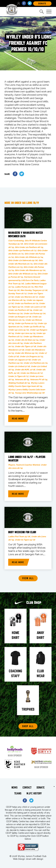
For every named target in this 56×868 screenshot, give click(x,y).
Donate (41, 788)
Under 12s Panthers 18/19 (20, 310)
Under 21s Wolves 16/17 (31, 373)
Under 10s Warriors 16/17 (26, 297)
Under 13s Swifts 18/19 (34, 327)
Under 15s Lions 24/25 (25, 333)
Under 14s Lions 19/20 (19, 330)
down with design (35, 859)
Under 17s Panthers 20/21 (35, 363)
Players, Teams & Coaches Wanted (24, 465)
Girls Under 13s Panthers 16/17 (22, 250)
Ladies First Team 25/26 (19, 537)
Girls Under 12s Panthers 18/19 (29, 247)
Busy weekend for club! (22, 532)
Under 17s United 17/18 (19, 366)
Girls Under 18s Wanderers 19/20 (30, 270)
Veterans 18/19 (22, 380)
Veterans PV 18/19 (39, 380)
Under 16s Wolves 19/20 (26, 353)
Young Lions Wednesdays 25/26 (30, 393)
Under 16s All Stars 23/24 (27, 340)
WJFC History (34, 793)
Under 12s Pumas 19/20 (34, 313)
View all (28, 578)
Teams (18, 793)
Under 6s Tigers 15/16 (25, 540)
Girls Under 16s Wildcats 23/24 (29, 257)
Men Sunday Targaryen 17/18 (34, 290)
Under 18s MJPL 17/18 (25, 370)
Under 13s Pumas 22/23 (26, 323)
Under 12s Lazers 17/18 (35, 307)
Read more (18, 419)
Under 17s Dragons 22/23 (31, 356)
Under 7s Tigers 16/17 (18, 376)
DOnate (42, 4)
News (14, 788)
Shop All (28, 726)
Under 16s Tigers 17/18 (25, 346)
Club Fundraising (16, 241)
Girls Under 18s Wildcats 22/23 (22, 274)
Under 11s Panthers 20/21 (26, 303)
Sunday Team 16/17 (17, 293)
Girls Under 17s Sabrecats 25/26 (23, 260)
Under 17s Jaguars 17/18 (19, 360)
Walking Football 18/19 (19, 383)
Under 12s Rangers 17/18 (20, 317)
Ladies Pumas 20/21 (24, 287)
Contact (27, 788)
